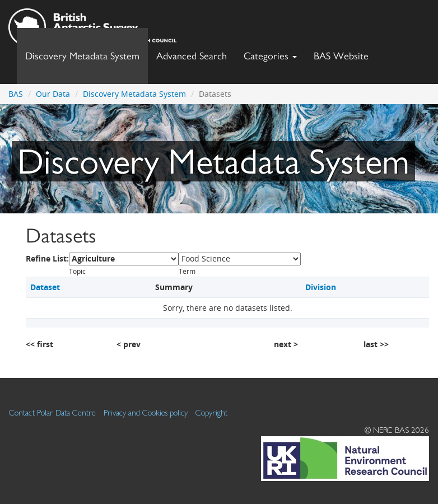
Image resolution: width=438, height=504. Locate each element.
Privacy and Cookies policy (146, 412)
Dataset (45, 287)
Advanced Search (192, 56)
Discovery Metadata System (82, 56)
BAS (16, 94)
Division (321, 287)
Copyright (211, 412)
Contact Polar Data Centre (52, 412)
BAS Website (345, 53)
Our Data (53, 94)
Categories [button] (270, 56)
